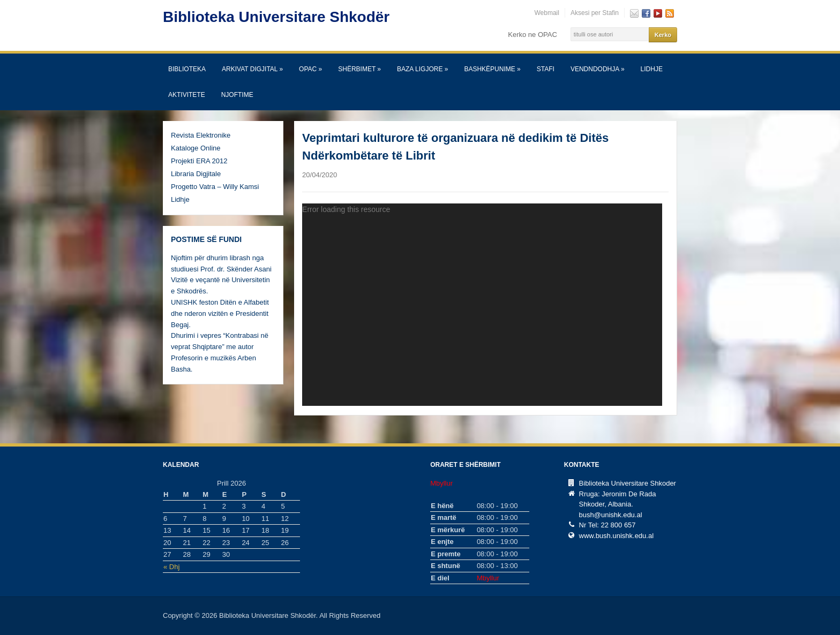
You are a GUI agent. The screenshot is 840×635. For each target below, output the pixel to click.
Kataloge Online (196, 148)
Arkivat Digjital (252, 69)
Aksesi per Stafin (595, 13)
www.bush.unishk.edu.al (616, 536)
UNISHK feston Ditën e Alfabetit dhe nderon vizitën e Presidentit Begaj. (220, 313)
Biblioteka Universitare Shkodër (276, 17)
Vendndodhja (598, 69)
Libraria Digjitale (196, 174)
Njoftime (237, 95)
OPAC (310, 69)
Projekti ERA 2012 (199, 161)
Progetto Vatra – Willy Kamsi (215, 187)
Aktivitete (187, 95)
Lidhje (652, 69)
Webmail (546, 13)
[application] (482, 305)
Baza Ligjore (422, 69)
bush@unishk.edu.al (611, 515)
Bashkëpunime (492, 69)
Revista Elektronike (201, 135)
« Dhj (171, 567)
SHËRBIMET (359, 69)
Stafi (546, 69)
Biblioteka (187, 69)
